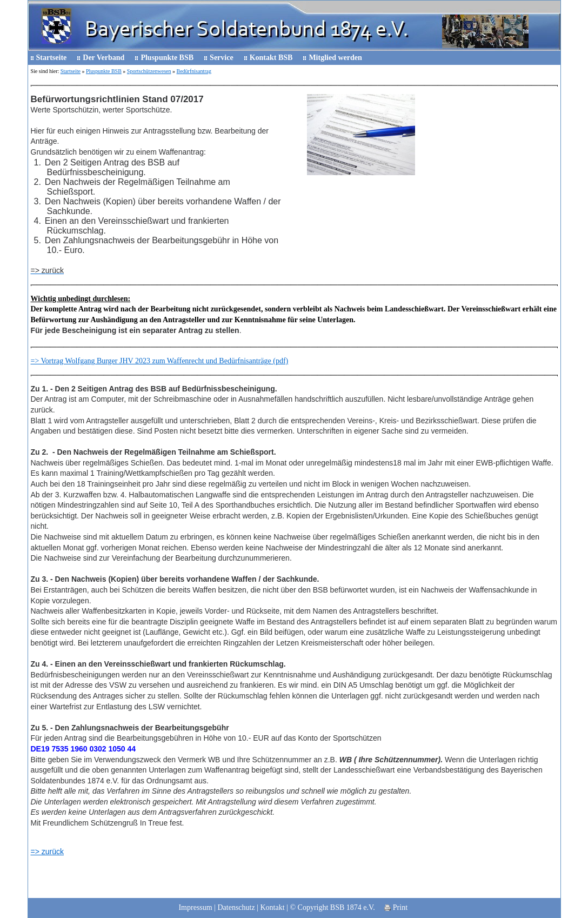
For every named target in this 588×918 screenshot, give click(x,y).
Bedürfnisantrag (194, 71)
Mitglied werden (335, 58)
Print (396, 907)
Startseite (52, 58)
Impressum (195, 907)
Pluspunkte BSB (167, 58)
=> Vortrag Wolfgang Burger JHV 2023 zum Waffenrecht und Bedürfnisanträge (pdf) (160, 361)
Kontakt (273, 907)
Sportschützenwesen (149, 71)
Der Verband (103, 58)
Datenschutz (236, 907)
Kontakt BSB (271, 58)
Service (222, 58)
